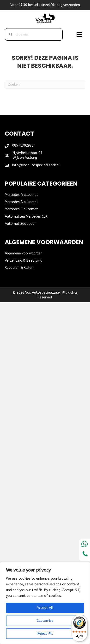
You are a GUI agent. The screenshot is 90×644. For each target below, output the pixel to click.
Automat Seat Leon (21, 224)
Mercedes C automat (21, 209)
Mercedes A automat (21, 195)
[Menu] (79, 34)
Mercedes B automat (21, 202)
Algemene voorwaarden (24, 253)
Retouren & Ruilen (19, 268)
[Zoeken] (45, 85)
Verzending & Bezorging (24, 261)
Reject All (45, 634)
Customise (45, 621)
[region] (45, 603)
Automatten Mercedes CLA (26, 217)
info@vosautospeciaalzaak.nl (36, 165)
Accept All (45, 608)
